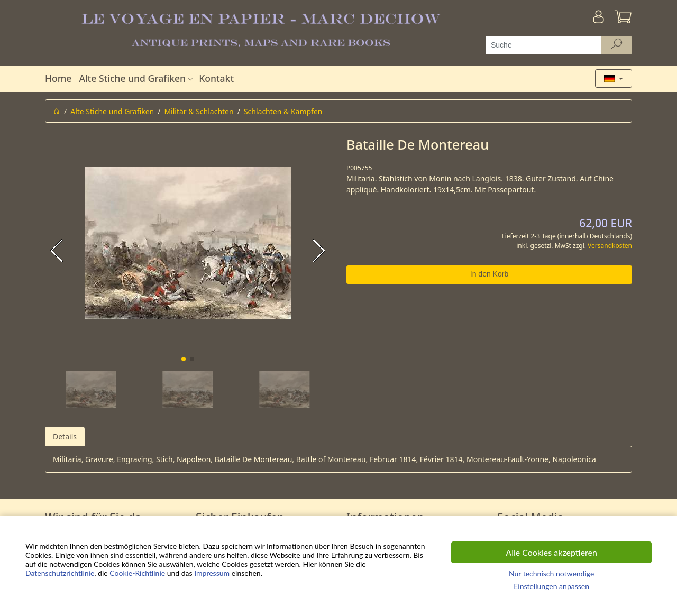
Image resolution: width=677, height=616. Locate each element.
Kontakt (216, 78)
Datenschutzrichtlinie (60, 573)
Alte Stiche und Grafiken (137, 78)
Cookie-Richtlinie (137, 573)
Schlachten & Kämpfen (283, 111)
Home (58, 78)
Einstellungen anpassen (551, 586)
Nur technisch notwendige (551, 573)
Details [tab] (65, 436)
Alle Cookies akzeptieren (551, 552)
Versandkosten (610, 246)
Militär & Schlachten (199, 111)
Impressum (212, 573)
